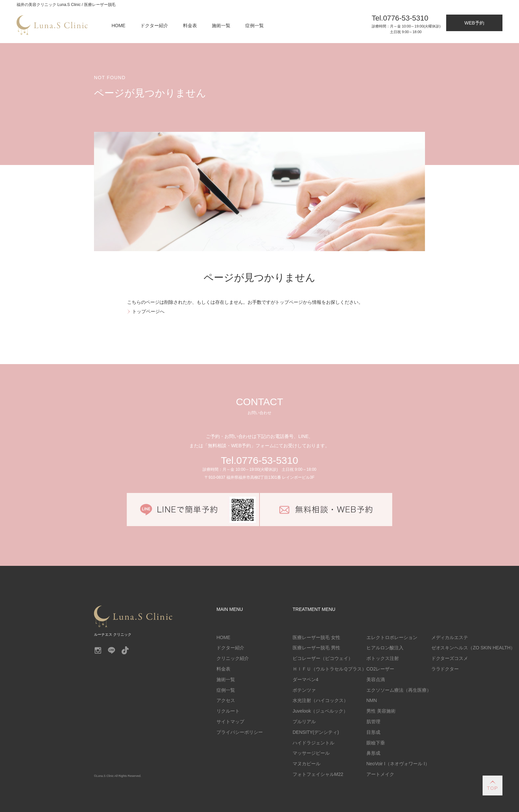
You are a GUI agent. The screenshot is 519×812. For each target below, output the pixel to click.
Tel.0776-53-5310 (259, 460)
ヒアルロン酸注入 (385, 648)
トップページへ (148, 311)
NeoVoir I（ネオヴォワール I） (398, 764)
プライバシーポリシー (240, 732)
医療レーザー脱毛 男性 (316, 648)
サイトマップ (230, 722)
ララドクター (445, 669)
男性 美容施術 (381, 711)
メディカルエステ (450, 637)
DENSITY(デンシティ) (316, 732)
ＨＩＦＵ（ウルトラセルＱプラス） (330, 669)
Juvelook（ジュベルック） (320, 711)
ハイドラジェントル (313, 743)
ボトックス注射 (383, 658)
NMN (372, 700)
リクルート (228, 711)
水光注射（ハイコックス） (320, 700)
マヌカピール (307, 764)
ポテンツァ (304, 690)
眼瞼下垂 (376, 743)
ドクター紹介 (154, 26)
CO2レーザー (380, 669)
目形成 (373, 732)
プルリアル (304, 722)
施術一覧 (221, 26)
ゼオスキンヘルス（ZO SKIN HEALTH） (473, 648)
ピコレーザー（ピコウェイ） (323, 658)
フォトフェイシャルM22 (318, 774)
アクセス (226, 700)
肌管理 (373, 722)
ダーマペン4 (306, 679)
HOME (118, 26)
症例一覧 (255, 26)
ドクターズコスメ (450, 658)
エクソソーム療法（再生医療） (399, 690)
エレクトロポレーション (392, 637)
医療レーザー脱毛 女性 (316, 637)
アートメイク (380, 774)
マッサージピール (311, 753)
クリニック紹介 (233, 658)
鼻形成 (373, 753)
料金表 (190, 26)
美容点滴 (376, 679)
